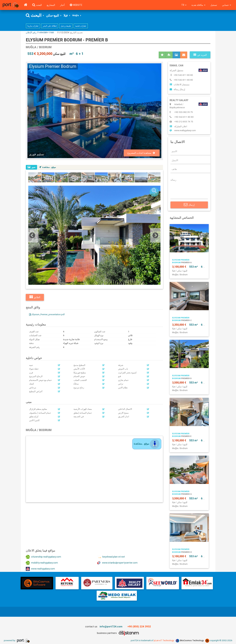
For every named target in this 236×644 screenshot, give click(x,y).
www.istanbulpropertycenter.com (118, 563)
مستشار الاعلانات (180, 85)
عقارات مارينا (33, 26)
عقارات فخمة (81, 26)
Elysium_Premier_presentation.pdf (47, 315)
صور (32, 167)
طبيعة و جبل (66, 26)
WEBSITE (76, 5)
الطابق (35, 297)
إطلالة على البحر (50, 26)
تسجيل (214, 5)
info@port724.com (111, 627)
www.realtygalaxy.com (40, 569)
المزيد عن (200, 55)
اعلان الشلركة (178, 127)
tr (183, 5)
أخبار (62, 5)
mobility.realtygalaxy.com (42, 563)
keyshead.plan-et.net (111, 557)
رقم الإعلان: (40, 33)
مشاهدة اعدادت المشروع (141, 153)
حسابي (226, 5)
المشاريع (51, 5)
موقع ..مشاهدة (48, 167)
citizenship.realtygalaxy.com (44, 557)
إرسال (189, 205)
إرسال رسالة (177, 90)
